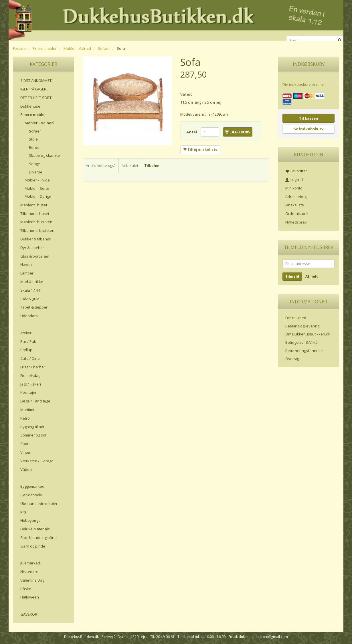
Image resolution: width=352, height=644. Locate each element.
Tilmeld (292, 276)
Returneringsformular (304, 351)
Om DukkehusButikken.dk (308, 334)
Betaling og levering (302, 326)
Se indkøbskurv (309, 129)
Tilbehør (152, 165)
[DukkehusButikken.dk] (176, 19)
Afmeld (312, 276)
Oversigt (293, 359)
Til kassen (309, 118)
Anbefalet (130, 165)
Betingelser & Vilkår (302, 342)
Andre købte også (101, 165)
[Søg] (340, 41)
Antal (192, 132)
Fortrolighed (296, 318)
